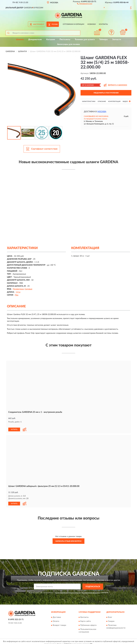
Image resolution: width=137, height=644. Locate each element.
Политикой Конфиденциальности (68, 590)
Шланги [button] (20, 40)
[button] (85, 3)
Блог (110, 614)
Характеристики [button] (89, 101)
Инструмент (39, 24)
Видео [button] (127, 101)
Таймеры (103, 40)
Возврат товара (59, 622)
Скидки (111, 618)
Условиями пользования (91, 590)
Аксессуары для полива (68, 44)
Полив (55, 24)
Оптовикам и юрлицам (73, 24)
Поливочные (18, 289)
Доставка (57, 614)
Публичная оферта (88, 622)
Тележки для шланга (85, 40)
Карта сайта (85, 618)
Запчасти (117, 40)
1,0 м (18, 292)
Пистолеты (65, 40)
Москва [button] (102, 112)
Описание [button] (102, 101)
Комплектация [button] (114, 101)
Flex (17, 295)
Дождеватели (35, 40)
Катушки (51, 40)
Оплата (56, 618)
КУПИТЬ (14, 427)
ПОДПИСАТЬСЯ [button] (93, 584)
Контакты (103, 24)
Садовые (28, 289)
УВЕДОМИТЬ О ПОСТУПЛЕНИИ (106, 93)
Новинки (92, 24)
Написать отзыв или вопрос (68, 538)
